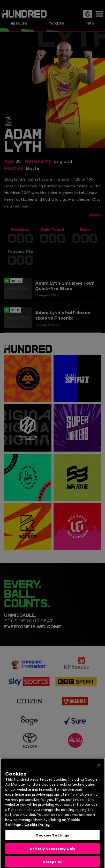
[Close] (99, 772)
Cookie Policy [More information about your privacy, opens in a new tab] (37, 831)
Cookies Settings (52, 842)
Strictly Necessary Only (52, 855)
